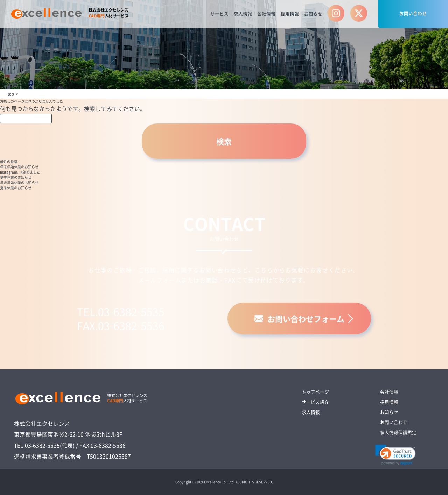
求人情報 (243, 13)
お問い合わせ (413, 13)
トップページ (315, 392)
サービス (219, 13)
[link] (395, 455)
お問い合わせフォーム (299, 318)
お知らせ (313, 13)
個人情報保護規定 (398, 432)
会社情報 (266, 13)
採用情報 (290, 13)
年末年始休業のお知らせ (19, 167)
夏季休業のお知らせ (16, 177)
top (11, 94)
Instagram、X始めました (20, 172)
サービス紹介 (315, 402)
